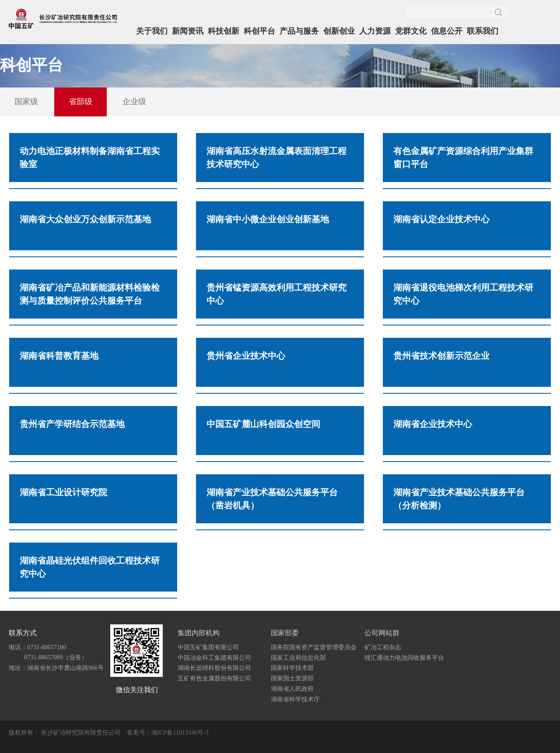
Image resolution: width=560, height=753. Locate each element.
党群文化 (411, 31)
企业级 (134, 102)
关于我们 (152, 31)
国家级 (26, 102)
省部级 (80, 102)
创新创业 (339, 31)
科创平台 (259, 31)
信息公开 (447, 31)
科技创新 (224, 31)
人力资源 (375, 31)
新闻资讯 (188, 31)
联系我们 (483, 31)
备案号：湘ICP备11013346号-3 (168, 733)
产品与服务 (299, 31)
